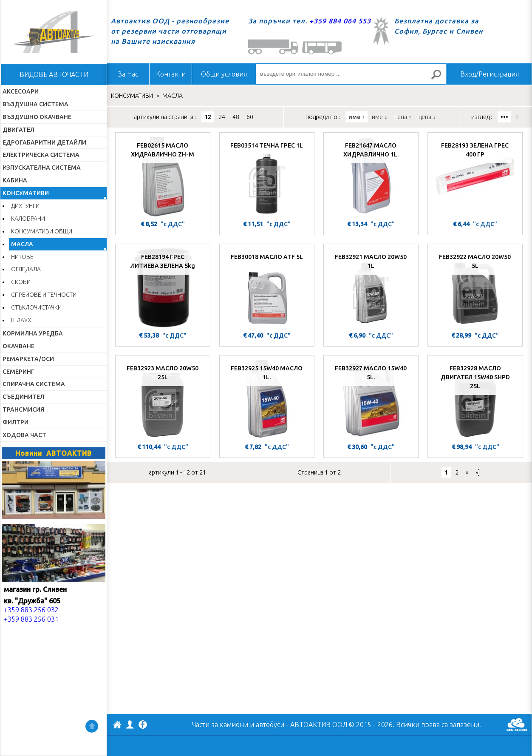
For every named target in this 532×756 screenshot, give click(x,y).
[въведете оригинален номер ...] (351, 74)
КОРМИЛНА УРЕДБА (33, 333)
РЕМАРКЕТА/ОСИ (28, 359)
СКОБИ (21, 282)
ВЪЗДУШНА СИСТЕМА (35, 104)
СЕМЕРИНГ (18, 372)
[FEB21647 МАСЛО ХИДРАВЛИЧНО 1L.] (371, 177)
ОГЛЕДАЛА (26, 269)
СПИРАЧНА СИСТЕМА (34, 384)
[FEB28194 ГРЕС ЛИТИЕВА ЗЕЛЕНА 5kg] (163, 289)
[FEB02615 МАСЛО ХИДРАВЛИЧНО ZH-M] (163, 177)
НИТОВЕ (22, 257)
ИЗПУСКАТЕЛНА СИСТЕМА (42, 168)
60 (250, 117)
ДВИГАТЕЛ (18, 130)
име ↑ (357, 117)
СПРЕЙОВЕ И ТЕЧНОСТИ (44, 295)
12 (208, 117)
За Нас (128, 74)
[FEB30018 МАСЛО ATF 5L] (267, 289)
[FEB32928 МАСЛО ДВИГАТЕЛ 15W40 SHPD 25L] (475, 400)
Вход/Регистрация (490, 74)
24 (222, 117)
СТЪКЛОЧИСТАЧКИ (36, 307)
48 (236, 117)
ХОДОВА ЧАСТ (24, 435)
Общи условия (224, 74)
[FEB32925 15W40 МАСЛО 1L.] (267, 400)
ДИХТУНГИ (25, 206)
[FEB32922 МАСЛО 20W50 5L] (475, 289)
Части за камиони (220, 725)
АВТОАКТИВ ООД (117, 726)
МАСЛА (22, 244)
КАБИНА (15, 180)
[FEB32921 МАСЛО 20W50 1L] (371, 289)
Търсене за (440, 78)
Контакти (171, 74)
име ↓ (379, 117)
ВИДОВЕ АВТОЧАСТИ (54, 74)
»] (478, 472)
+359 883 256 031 (31, 619)
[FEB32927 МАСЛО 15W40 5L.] (371, 400)
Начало (54, 32)
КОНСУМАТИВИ (26, 193)
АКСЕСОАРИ (21, 91)
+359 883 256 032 (31, 610)
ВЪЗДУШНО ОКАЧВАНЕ (37, 117)
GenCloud (517, 725)
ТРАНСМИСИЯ (23, 409)
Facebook (143, 725)
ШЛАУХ (21, 320)
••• (504, 117)
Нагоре (92, 726)
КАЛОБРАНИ (28, 219)
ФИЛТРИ (16, 422)
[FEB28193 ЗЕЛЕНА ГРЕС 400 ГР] (475, 177)
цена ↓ (427, 117)
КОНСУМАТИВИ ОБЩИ (42, 231)
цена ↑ (403, 117)
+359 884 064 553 (340, 21)
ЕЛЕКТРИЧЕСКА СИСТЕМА (41, 155)
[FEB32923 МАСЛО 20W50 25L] (163, 400)
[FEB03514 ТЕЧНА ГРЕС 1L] (267, 177)
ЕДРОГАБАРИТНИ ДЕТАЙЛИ (44, 142)
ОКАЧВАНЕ (18, 346)
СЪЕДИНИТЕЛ (23, 397)
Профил (130, 725)
